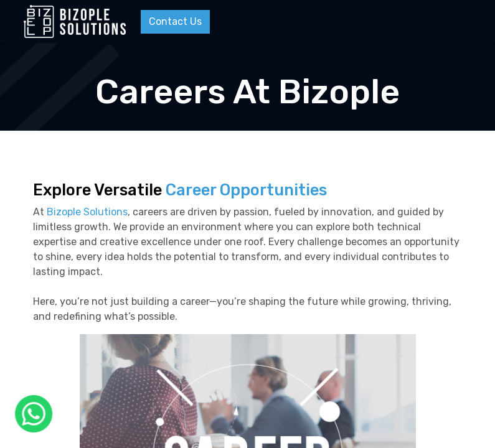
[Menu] (462, 22)
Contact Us (175, 21)
